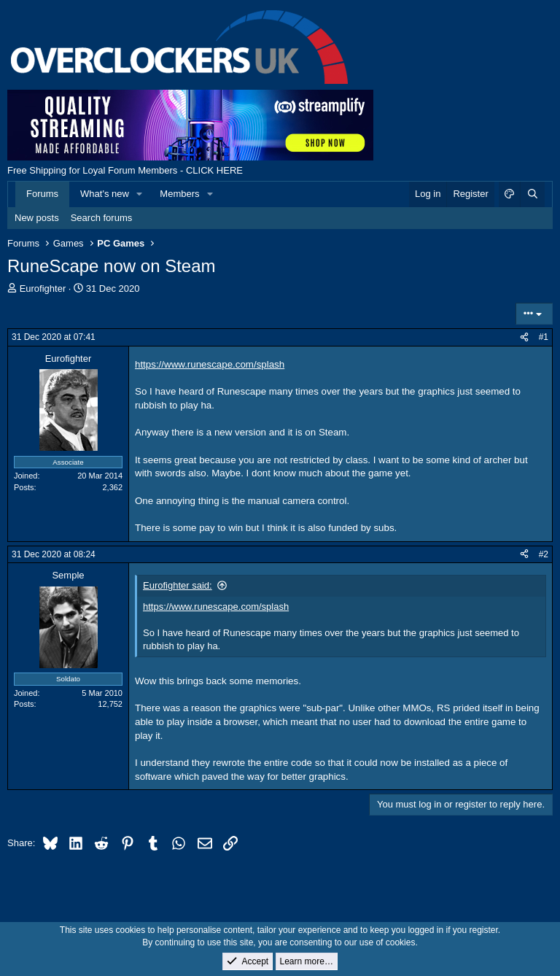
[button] (140, 194)
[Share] (524, 337)
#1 (544, 337)
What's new (105, 194)
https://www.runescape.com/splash (210, 364)
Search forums (102, 218)
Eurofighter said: (178, 585)
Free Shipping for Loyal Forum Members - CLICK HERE (125, 170)
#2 (544, 554)
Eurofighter (43, 288)
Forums (42, 194)
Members (179, 194)
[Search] (532, 194)
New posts (37, 218)
